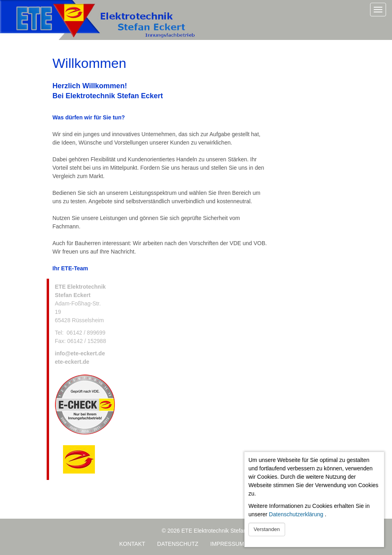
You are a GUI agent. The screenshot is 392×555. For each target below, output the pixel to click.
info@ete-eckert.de (80, 353)
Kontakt (132, 544)
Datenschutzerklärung (296, 514)
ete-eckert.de (72, 362)
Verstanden (267, 529)
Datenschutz (178, 544)
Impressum (227, 544)
